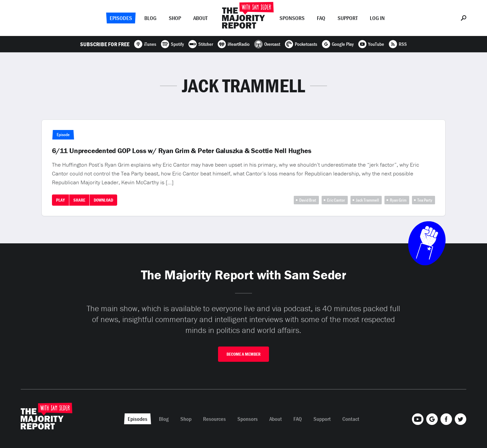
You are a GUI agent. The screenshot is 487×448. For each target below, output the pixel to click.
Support (348, 18)
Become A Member (244, 354)
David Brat (308, 200)
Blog (150, 18)
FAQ (321, 18)
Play (60, 200)
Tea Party (425, 200)
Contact (351, 419)
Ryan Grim (398, 200)
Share (79, 200)
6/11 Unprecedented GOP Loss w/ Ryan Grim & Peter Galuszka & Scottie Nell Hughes (182, 151)
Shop (175, 18)
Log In (377, 18)
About (200, 18)
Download (103, 200)
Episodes (121, 18)
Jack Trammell (367, 200)
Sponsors (292, 18)
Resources (214, 419)
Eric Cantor (336, 200)
